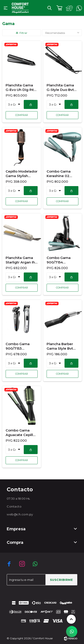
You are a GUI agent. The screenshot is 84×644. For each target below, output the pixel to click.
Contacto (14, 506)
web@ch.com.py (20, 514)
